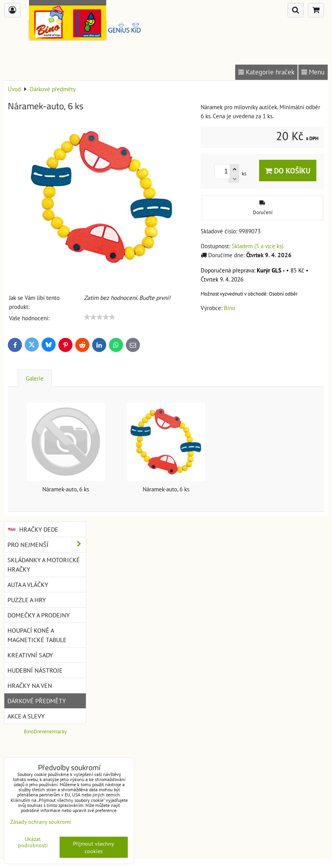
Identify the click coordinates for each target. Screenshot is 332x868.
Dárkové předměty (37, 701)
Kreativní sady (30, 655)
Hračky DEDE (33, 529)
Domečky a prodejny (39, 615)
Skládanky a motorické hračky (44, 565)
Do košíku (288, 171)
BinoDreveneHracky (45, 732)
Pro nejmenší (47, 545)
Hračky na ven (30, 686)
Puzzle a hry (27, 600)
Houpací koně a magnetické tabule (37, 635)
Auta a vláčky (28, 585)
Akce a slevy (26, 716)
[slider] (100, 317)
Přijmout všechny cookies (93, 847)
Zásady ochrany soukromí (41, 822)
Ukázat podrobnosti (33, 842)
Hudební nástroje (35, 670)
